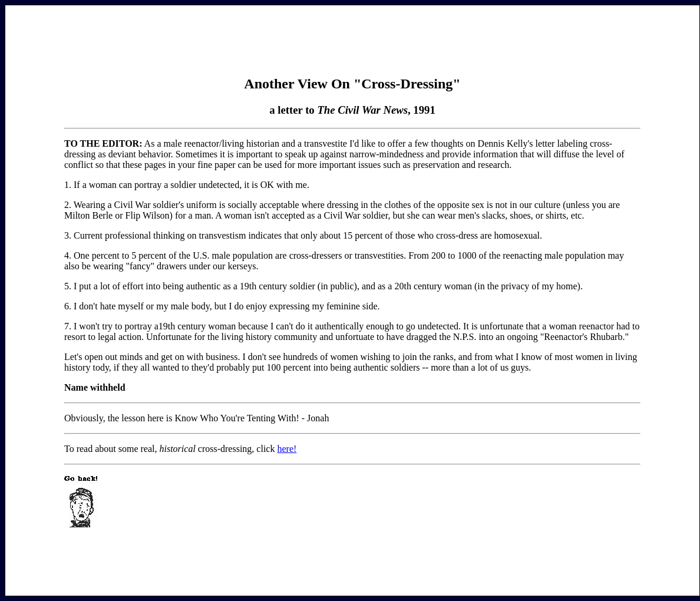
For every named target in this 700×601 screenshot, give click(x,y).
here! (287, 449)
